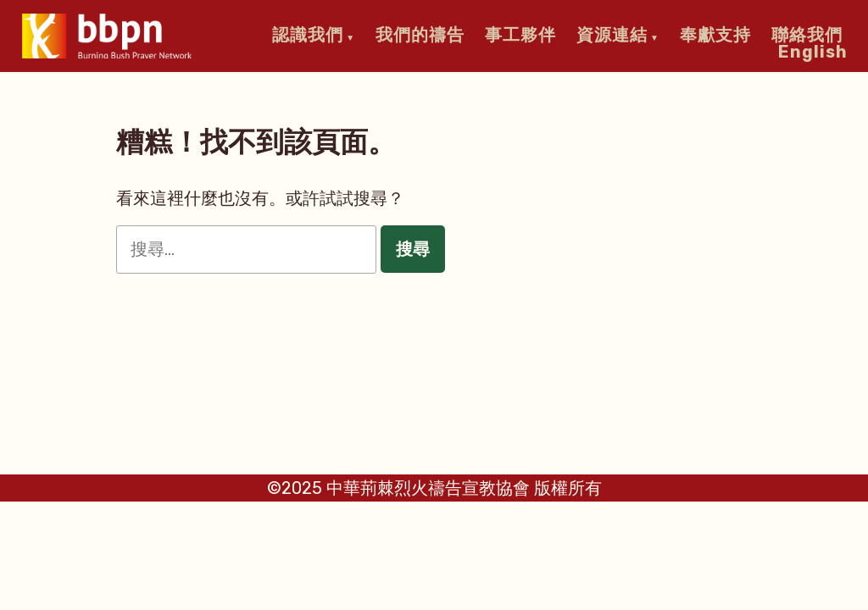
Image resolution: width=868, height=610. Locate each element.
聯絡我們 (807, 35)
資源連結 (612, 35)
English (813, 51)
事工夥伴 (520, 35)
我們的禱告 (420, 35)
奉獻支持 (715, 35)
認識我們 (308, 35)
